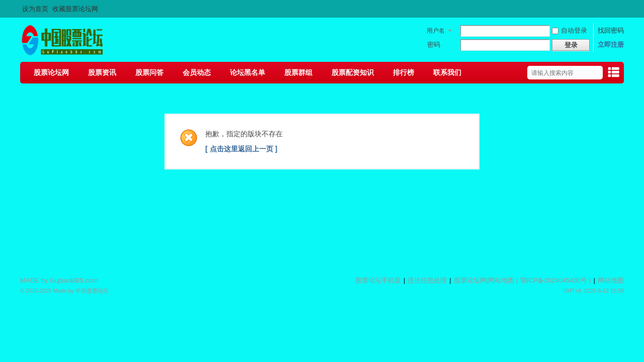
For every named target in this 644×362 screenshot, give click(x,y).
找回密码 (611, 30)
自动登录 (570, 30)
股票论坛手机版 (378, 280)
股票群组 (298, 72)
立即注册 (611, 44)
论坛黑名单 (248, 72)
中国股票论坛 (92, 291)
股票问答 (149, 72)
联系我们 (447, 72)
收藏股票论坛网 (75, 9)
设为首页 (35, 9)
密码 (434, 44)
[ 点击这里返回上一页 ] (241, 149)
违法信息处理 (427, 280)
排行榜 (404, 72)
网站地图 (501, 280)
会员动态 (197, 72)
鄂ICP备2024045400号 (554, 280)
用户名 (436, 31)
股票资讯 (102, 72)
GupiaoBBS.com (74, 280)
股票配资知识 (353, 72)
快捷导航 (613, 74)
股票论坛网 (51, 72)
